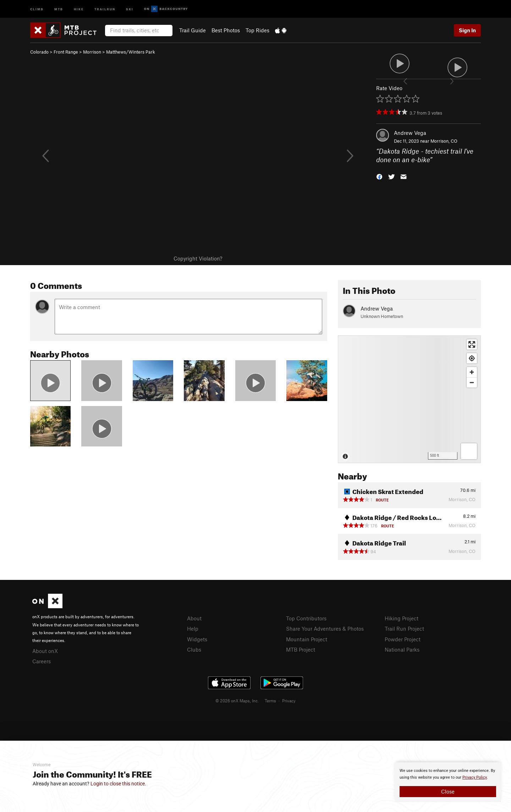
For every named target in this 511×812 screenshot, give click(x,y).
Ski (130, 9)
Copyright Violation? (198, 258)
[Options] (469, 451)
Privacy (289, 701)
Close (448, 791)
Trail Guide (193, 30)
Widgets (197, 639)
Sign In (467, 30)
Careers (42, 661)
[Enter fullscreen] (472, 344)
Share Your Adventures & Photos (325, 629)
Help (193, 629)
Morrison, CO (444, 141)
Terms (270, 701)
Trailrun (105, 9)
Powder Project (403, 639)
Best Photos (226, 30)
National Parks (402, 649)
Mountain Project (307, 639)
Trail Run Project (404, 629)
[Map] (409, 399)
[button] (379, 176)
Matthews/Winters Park (131, 52)
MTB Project (301, 649)
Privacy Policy (475, 777)
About (194, 618)
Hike (79, 9)
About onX (45, 651)
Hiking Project (402, 618)
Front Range (66, 52)
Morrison (92, 52)
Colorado (39, 52)
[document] (448, 782)
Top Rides (257, 30)
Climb (37, 9)
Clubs (194, 649)
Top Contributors (306, 618)
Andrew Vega (410, 133)
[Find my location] (472, 358)
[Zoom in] (472, 372)
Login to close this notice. (118, 784)
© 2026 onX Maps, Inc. (237, 701)
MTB (59, 9)
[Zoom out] (472, 382)
